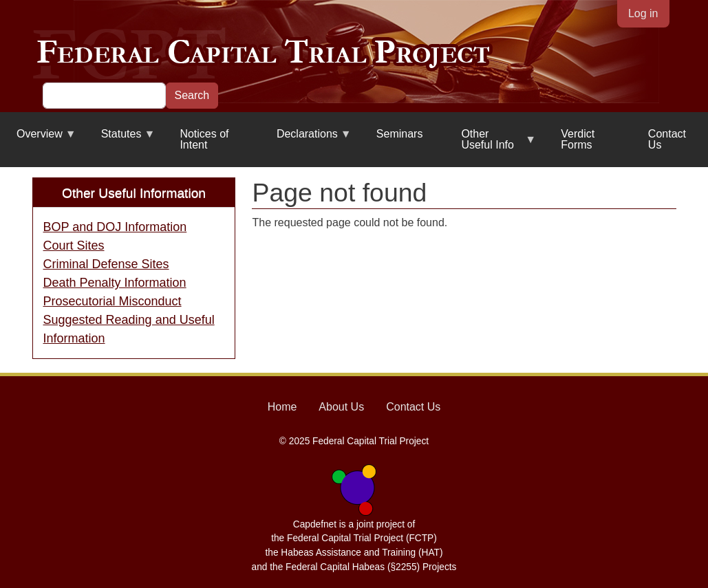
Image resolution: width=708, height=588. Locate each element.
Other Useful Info (490, 145)
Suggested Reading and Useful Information (129, 329)
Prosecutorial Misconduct (112, 301)
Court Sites (74, 246)
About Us (341, 407)
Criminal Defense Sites (106, 264)
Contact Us (667, 139)
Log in (643, 13)
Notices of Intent (204, 139)
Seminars (400, 134)
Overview (38, 139)
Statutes (120, 139)
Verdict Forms (578, 139)
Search (192, 95)
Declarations (306, 139)
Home (282, 407)
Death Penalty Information (115, 283)
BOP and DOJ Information (115, 227)
